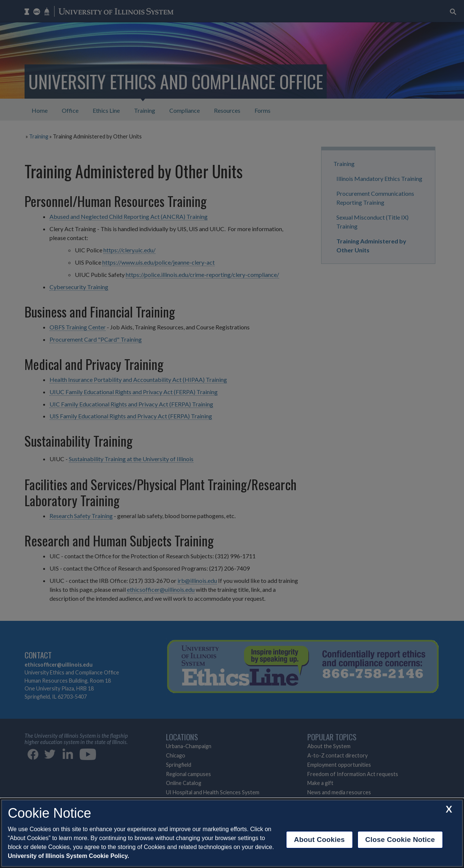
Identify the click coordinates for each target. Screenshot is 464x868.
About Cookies (319, 840)
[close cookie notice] (449, 809)
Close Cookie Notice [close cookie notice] (400, 840)
